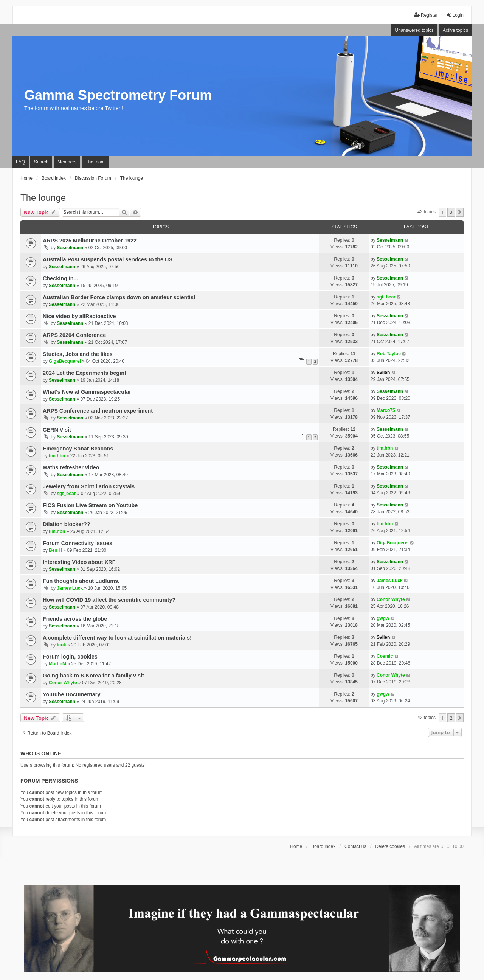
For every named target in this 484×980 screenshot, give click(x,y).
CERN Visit (57, 430)
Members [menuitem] (67, 162)
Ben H (55, 550)
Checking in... (60, 278)
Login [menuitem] (455, 15)
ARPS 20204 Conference (74, 335)
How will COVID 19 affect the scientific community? (109, 600)
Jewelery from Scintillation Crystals (89, 486)
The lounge (43, 198)
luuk (61, 645)
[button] (460, 212)
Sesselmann (70, 248)
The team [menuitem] (95, 162)
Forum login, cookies (70, 657)
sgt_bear (386, 297)
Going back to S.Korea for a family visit (93, 676)
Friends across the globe (75, 619)
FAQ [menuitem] (20, 162)
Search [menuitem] (41, 162)
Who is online (41, 753)
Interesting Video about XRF (79, 562)
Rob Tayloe (389, 354)
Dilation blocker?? (67, 524)
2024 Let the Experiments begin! (85, 373)
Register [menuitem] (426, 15)
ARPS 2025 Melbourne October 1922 (90, 241)
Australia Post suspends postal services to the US (108, 259)
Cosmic (385, 656)
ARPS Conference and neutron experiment (98, 411)
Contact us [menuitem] (355, 846)
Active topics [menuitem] (455, 30)
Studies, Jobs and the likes (78, 354)
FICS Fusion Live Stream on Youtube (90, 505)
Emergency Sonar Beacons (78, 449)
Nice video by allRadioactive (79, 316)
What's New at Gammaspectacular (87, 392)
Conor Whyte (391, 599)
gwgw (383, 618)
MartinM (57, 664)
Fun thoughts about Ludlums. (81, 581)
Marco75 (386, 410)
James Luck (70, 588)
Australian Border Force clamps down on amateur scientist (119, 297)
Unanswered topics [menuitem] (414, 30)
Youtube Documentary (71, 694)
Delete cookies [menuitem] (390, 846)
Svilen (383, 373)
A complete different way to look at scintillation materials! (117, 638)
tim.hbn (57, 456)
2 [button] (451, 212)
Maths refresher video (71, 467)
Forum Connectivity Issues (78, 543)
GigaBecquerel (65, 361)
